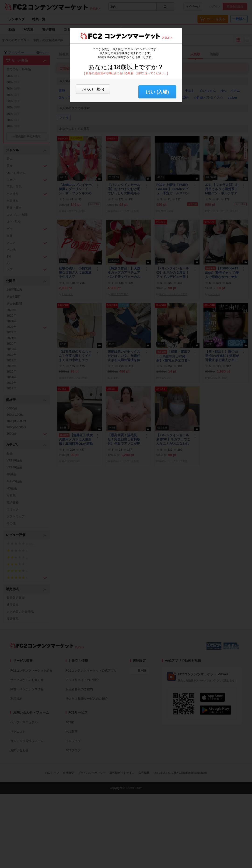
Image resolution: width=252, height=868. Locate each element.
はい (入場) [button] (157, 92)
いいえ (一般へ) (93, 89)
